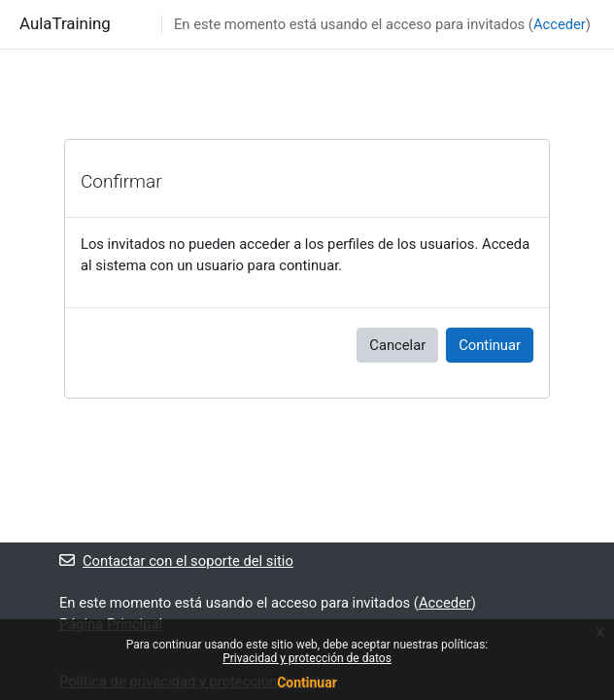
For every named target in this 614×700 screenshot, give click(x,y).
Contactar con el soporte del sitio (176, 561)
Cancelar (397, 345)
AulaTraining (65, 23)
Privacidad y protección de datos (307, 658)
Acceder (560, 24)
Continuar (490, 345)
